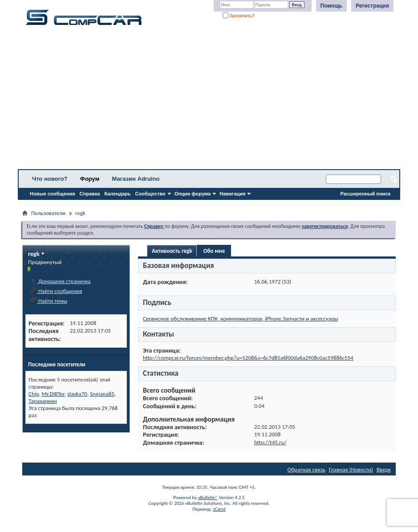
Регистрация (372, 6)
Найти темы (49, 301)
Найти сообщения (56, 291)
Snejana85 (102, 394)
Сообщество (150, 194)
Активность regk (172, 251)
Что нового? (50, 179)
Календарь (117, 194)
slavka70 (77, 394)
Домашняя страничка (60, 281)
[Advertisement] (209, 100)
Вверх (384, 469)
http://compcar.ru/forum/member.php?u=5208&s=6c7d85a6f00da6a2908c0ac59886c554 (248, 358)
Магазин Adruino (136, 179)
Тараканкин (43, 401)
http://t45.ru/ (270, 442)
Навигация (232, 194)
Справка (90, 194)
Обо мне (214, 251)
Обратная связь (306, 469)
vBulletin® (208, 497)
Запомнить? (239, 16)
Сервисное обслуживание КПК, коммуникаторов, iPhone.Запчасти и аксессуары (241, 319)
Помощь (331, 6)
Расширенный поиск (365, 194)
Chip (34, 394)
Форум (90, 179)
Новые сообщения (53, 194)
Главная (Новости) (351, 469)
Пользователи (48, 213)
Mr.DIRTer (53, 394)
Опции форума (193, 194)
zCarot (219, 509)
